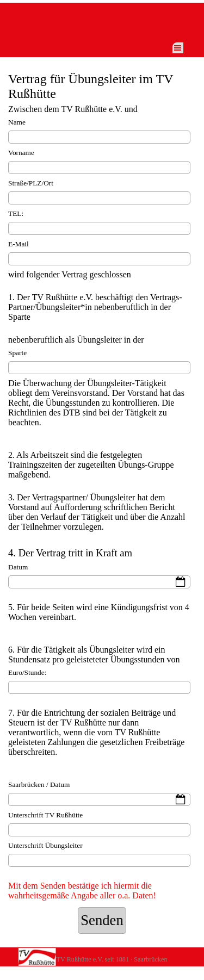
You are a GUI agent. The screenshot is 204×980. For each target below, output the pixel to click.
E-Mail (18, 244)
